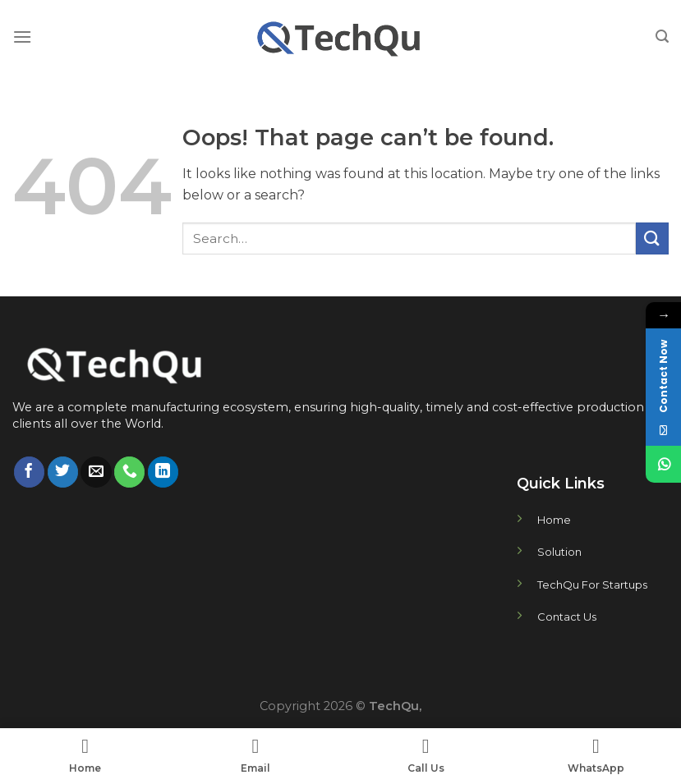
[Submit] (652, 238)
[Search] (662, 37)
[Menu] (22, 37)
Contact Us (567, 617)
